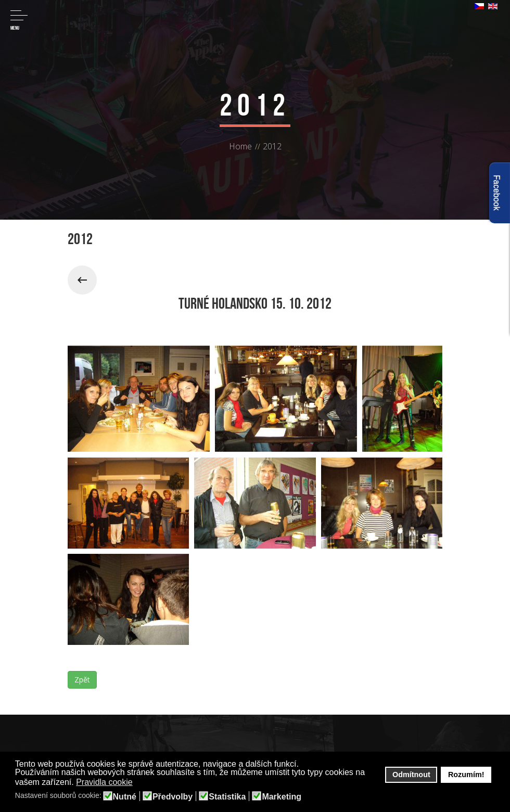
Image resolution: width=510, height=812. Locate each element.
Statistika (227, 797)
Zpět (82, 680)
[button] (139, 783)
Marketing (282, 797)
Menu (19, 21)
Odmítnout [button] (411, 775)
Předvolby (173, 797)
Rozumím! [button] (466, 775)
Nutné (125, 797)
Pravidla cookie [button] (104, 782)
